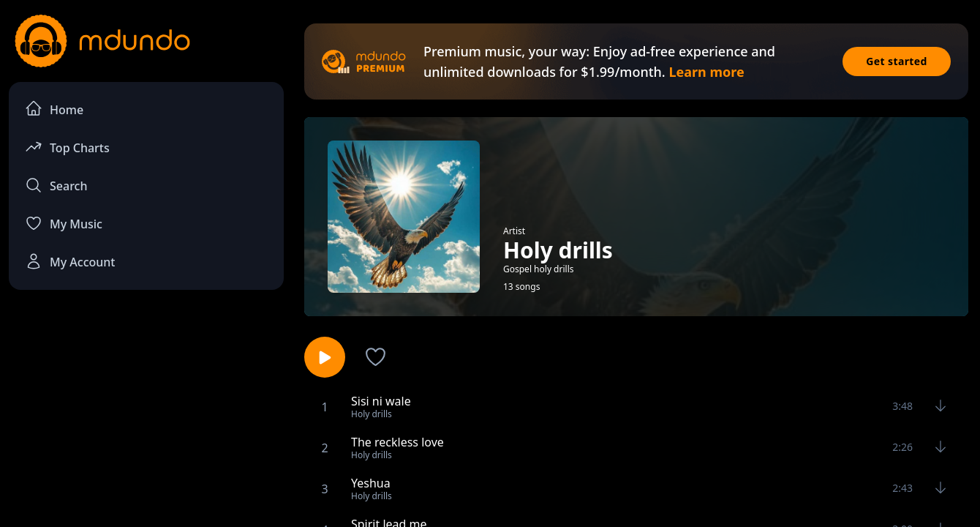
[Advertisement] (146, 422)
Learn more (706, 72)
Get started (897, 61)
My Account (70, 261)
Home (54, 109)
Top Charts (67, 147)
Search (56, 185)
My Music (64, 223)
